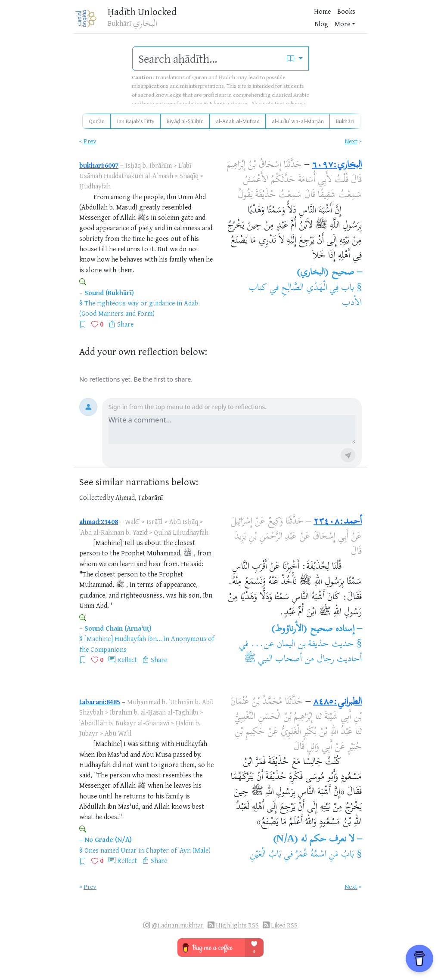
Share (125, 324)
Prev (90, 141)
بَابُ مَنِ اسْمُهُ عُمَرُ (325, 855)
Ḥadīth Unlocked (140, 13)
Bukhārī (345, 121)
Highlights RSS (237, 925)
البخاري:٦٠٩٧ (337, 165)
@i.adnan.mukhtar (178, 925)
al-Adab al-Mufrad (238, 121)
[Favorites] (305, 20)
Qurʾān (97, 121)
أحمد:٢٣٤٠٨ (338, 522)
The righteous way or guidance (130, 303)
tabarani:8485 (100, 702)
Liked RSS (284, 925)
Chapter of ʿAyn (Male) (178, 850)
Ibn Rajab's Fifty (136, 121)
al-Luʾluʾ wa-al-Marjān (298, 121)
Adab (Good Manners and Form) (139, 308)
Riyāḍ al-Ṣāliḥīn (185, 121)
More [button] (279, 21)
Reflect (127, 659)
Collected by (97, 498)
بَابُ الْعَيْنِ (266, 855)
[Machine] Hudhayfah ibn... (123, 638)
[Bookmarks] (318, 20)
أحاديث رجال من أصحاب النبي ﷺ (303, 659)
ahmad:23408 (99, 521)
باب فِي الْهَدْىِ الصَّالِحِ (318, 288)
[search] (207, 59)
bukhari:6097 (99, 165)
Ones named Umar (110, 850)
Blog (258, 21)
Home (211, 21)
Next (351, 141)
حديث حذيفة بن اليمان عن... (302, 644)
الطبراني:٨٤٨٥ (337, 702)
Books (235, 21)
